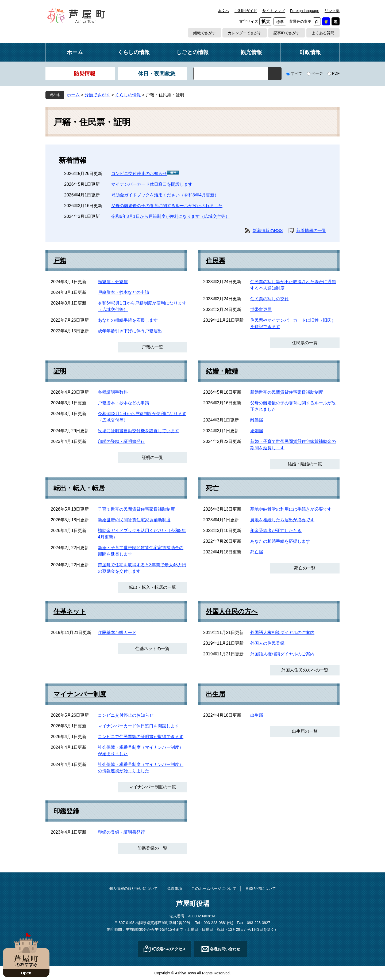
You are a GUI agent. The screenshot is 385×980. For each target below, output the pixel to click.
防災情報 (84, 74)
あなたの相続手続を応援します (128, 320)
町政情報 (310, 52)
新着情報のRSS (268, 231)
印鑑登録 (66, 811)
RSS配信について (261, 888)
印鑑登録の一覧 (152, 848)
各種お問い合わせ (225, 949)
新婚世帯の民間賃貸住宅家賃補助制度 (287, 392)
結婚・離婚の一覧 (305, 464)
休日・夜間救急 (157, 74)
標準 (280, 22)
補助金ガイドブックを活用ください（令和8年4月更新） (165, 195)
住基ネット (70, 611)
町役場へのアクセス (169, 949)
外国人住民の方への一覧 (305, 670)
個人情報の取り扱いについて (133, 888)
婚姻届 (257, 431)
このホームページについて (214, 888)
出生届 (215, 694)
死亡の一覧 (305, 568)
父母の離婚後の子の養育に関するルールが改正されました (167, 206)
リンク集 (332, 11)
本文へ (224, 11)
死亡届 (257, 552)
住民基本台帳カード (117, 633)
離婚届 (257, 420)
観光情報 (251, 52)
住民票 (215, 261)
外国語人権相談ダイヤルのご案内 (282, 633)
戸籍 (60, 261)
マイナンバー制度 (80, 694)
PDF (336, 73)
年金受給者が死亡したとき (276, 531)
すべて (297, 73)
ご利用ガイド (246, 11)
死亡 (212, 488)
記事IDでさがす (287, 33)
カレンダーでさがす (245, 33)
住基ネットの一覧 (152, 649)
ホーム (75, 52)
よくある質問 (323, 33)
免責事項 (175, 888)
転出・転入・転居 (79, 488)
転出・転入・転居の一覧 (152, 587)
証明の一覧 (152, 457)
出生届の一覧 (305, 731)
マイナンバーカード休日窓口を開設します (152, 184)
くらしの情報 (134, 52)
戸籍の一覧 (152, 347)
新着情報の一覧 (311, 231)
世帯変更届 (261, 309)
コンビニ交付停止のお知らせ (139, 174)
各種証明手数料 (113, 392)
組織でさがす (205, 33)
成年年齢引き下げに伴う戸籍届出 (130, 331)
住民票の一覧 (305, 343)
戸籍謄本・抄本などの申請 (124, 292)
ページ (317, 73)
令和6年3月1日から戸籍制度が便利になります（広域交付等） (170, 216)
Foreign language (305, 11)
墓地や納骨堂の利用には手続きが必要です (291, 509)
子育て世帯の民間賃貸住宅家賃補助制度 (136, 509)
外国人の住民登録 (267, 643)
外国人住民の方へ (232, 611)
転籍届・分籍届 (113, 282)
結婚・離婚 (222, 371)
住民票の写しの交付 (269, 299)
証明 (60, 371)
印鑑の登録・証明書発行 (121, 441)
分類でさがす (97, 95)
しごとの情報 (192, 52)
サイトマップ (274, 11)
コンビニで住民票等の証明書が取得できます (141, 737)
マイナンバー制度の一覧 (152, 787)
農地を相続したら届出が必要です (282, 520)
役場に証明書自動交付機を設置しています (138, 431)
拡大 (266, 22)
